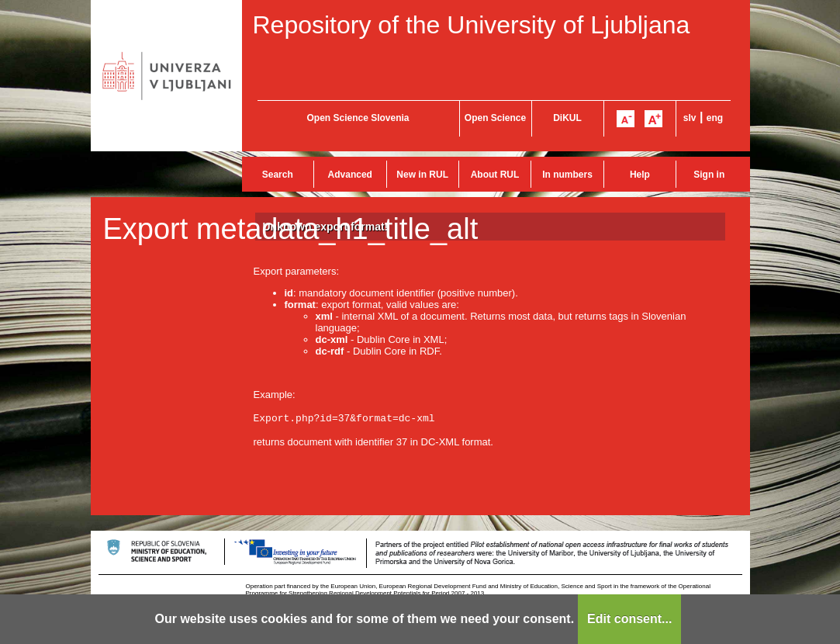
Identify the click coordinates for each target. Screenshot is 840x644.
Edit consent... (629, 619)
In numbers (567, 175)
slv (690, 118)
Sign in (709, 175)
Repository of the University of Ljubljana (472, 25)
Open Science (495, 118)
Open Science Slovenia (358, 118)
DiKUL (567, 118)
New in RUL (422, 175)
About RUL (495, 175)
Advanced (350, 175)
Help (640, 175)
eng (715, 118)
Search (278, 175)
